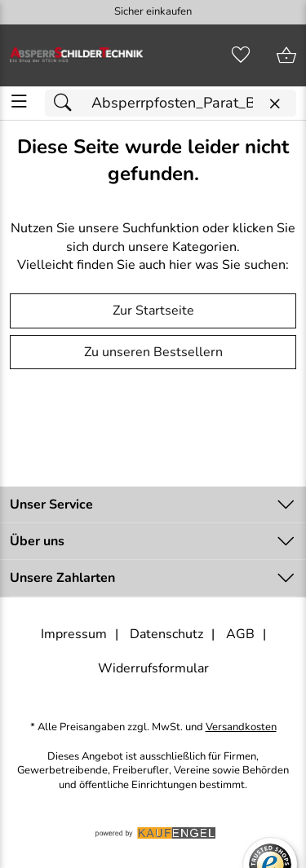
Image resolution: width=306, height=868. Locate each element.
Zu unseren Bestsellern (153, 352)
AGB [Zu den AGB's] (240, 634)
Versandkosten (241, 727)
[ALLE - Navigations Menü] (19, 101)
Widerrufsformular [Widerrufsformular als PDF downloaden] (153, 668)
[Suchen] (67, 103)
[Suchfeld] (171, 103)
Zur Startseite (153, 311)
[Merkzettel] (241, 55)
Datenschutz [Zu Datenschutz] (166, 634)
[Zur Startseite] (77, 55)
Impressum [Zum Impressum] (74, 634)
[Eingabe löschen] (274, 104)
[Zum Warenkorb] (286, 55)
